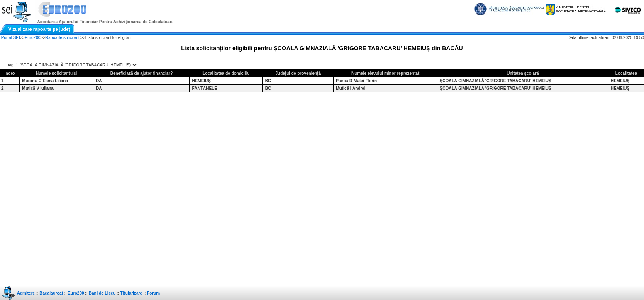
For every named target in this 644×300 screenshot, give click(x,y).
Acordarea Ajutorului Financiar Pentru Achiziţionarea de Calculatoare (106, 22)
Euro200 (33, 38)
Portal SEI (11, 38)
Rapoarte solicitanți (63, 38)
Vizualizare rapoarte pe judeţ (39, 29)
